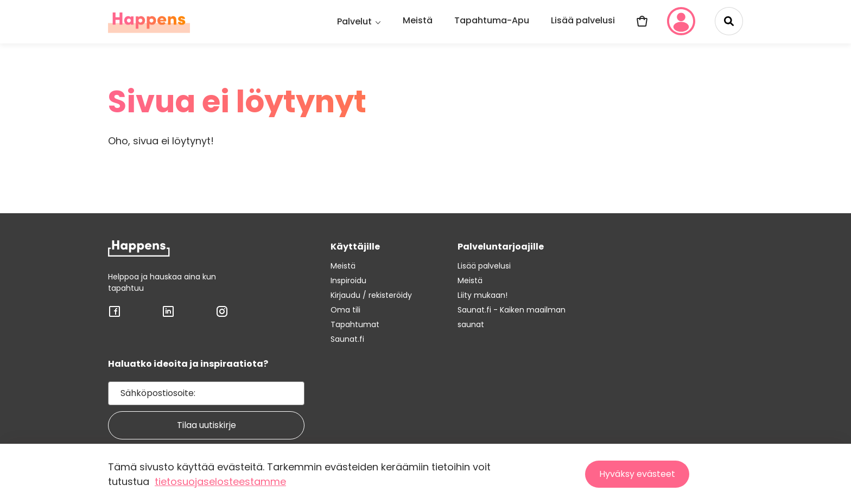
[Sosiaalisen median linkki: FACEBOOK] (115, 315)
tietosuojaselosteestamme (220, 481)
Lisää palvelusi (583, 20)
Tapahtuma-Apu (492, 20)
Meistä (418, 20)
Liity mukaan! (482, 295)
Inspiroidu (348, 280)
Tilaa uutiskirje (207, 425)
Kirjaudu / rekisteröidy (371, 295)
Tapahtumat (355, 324)
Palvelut (354, 21)
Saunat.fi (347, 339)
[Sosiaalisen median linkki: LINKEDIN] (168, 315)
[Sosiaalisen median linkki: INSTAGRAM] (222, 315)
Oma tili (345, 310)
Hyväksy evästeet (637, 474)
